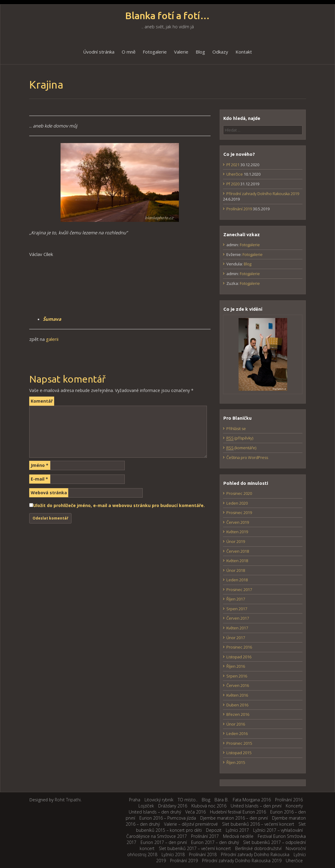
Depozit (214, 830)
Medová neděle (238, 836)
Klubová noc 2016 (209, 806)
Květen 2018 (237, 561)
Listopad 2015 (239, 753)
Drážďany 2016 (173, 806)
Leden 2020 (237, 503)
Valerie (181, 52)
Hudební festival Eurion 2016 (238, 812)
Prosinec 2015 (239, 743)
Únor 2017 (236, 638)
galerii (52, 339)
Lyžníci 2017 (237, 830)
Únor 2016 (236, 724)
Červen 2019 (238, 522)
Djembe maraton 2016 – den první (234, 818)
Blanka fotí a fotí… (167, 16)
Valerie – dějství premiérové (191, 824)
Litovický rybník (159, 800)
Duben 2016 (237, 705)
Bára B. (222, 800)
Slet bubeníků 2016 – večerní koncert (258, 824)
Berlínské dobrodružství (258, 848)
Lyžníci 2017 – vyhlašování (278, 830)
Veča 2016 (195, 812)
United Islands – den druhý (155, 812)
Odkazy (220, 52)
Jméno (40, 465)
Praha (135, 800)
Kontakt (244, 52)
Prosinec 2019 (239, 513)
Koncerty (294, 806)
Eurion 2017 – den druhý (215, 842)
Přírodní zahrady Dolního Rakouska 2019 (263, 194)
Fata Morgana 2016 (252, 800)
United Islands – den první (256, 806)
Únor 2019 (236, 541)
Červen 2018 (238, 551)
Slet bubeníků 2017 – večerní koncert (195, 848)
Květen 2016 (237, 695)
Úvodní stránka (99, 52)
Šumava (52, 319)
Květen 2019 (237, 532)
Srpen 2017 (237, 609)
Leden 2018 (237, 580)
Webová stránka (49, 493)
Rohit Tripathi (68, 800)
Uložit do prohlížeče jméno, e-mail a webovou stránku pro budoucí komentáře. (119, 505)
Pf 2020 (233, 184)
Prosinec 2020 (239, 493)
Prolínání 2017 (205, 836)
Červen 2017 (238, 618)
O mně (129, 52)
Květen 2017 (237, 628)
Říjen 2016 (236, 666)
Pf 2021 (233, 165)
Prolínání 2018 (203, 854)
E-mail (39, 479)
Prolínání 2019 (239, 209)
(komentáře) (241, 448)
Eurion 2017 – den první (164, 842)
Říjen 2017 (236, 599)
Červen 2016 (238, 685)
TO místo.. (188, 800)
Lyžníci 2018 (173, 854)
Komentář (42, 401)
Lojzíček (146, 806)
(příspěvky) (240, 438)
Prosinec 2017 (239, 590)
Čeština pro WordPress (247, 457)
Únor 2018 (236, 570)
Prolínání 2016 (289, 800)
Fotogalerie (155, 52)
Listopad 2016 (239, 657)
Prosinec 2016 (239, 647)
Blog (200, 52)
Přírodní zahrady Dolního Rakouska (255, 854)
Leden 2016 (237, 733)
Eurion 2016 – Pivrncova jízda (168, 818)
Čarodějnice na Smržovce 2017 (157, 836)
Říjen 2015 (236, 762)
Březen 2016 (238, 714)
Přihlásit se (236, 429)
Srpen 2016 (237, 676)
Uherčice (235, 174)
